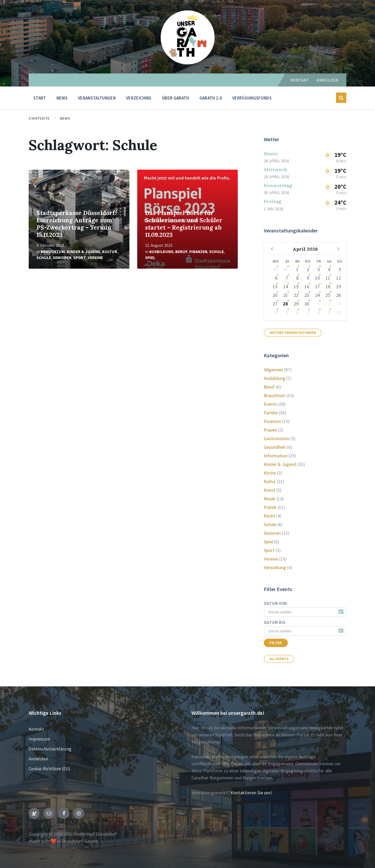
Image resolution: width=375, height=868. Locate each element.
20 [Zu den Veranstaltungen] (275, 295)
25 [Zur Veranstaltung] (328, 295)
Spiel (150, 258)
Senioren (62, 258)
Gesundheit (275, 447)
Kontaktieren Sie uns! (251, 793)
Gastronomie (277, 438)
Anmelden (328, 80)
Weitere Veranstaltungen (293, 333)
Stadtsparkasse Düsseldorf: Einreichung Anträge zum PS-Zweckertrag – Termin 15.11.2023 (76, 224)
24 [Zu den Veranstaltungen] (317, 295)
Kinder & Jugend (83, 252)
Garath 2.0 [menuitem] (211, 98)
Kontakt (300, 80)
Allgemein (273, 370)
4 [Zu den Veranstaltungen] (276, 312)
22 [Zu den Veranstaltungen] (296, 295)
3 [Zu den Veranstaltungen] (319, 269)
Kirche (270, 473)
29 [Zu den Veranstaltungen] (296, 304)
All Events (279, 659)
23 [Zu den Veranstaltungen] (307, 295)
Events (270, 404)
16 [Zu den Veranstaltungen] (307, 287)
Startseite (39, 118)
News (65, 118)
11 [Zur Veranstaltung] (328, 278)
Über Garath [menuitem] (176, 98)
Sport (80, 258)
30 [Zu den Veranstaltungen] (275, 269)
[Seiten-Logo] (188, 63)
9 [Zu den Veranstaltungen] (308, 278)
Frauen (270, 430)
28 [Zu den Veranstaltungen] (285, 304)
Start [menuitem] (40, 98)
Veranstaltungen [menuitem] (97, 98)
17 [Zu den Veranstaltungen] (317, 287)
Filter (276, 643)
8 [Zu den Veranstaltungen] (297, 278)
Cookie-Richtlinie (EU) (49, 769)
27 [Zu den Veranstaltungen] (275, 304)
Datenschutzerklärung (50, 749)
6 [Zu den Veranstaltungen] (276, 278)
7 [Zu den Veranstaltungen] (287, 278)
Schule (44, 258)
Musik (270, 499)
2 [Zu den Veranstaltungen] (308, 269)
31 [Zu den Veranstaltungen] (286, 269)
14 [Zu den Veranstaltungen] (286, 287)
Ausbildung (161, 252)
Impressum (39, 739)
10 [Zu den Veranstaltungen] (317, 278)
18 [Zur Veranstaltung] (328, 287)
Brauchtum (53, 252)
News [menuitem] (62, 98)
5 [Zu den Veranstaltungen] (287, 312)
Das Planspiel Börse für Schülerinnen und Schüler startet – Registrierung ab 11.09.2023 (184, 224)
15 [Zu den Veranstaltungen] (296, 287)
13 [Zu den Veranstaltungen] (275, 287)
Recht (270, 516)
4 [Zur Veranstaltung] (329, 269)
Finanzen (198, 252)
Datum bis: (275, 622)
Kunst (270, 490)
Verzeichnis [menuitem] (139, 98)
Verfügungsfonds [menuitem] (252, 98)
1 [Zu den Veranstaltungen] (297, 269)
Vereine (95, 258)
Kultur (110, 252)
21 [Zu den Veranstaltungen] (286, 295)
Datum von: (276, 603)
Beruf (181, 252)
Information (276, 456)
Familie (271, 413)
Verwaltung (275, 567)
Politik (270, 507)
